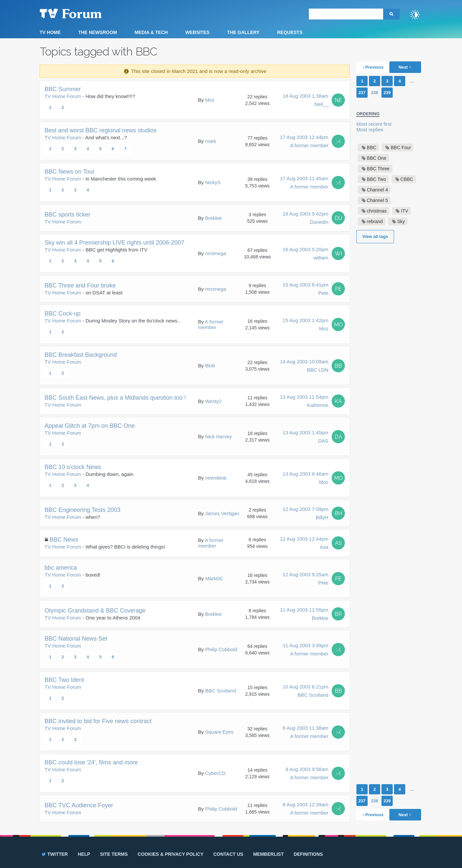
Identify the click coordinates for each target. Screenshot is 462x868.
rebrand (375, 221)
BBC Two (377, 179)
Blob (210, 366)
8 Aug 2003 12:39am (306, 809)
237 (362, 93)
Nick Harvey (219, 436)
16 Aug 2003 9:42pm (306, 218)
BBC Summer (63, 89)
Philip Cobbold (221, 649)
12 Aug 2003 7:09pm (306, 514)
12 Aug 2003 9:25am (306, 579)
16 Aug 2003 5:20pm (306, 254)
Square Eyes (219, 732)
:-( (338, 141)
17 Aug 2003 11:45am (304, 183)
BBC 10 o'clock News (73, 467)
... (412, 81)
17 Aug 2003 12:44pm (304, 142)
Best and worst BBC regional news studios (100, 130)
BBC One (377, 158)
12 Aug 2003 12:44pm (304, 544)
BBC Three (378, 169)
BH (338, 513)
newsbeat (216, 478)
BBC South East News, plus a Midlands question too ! (115, 398)
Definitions (308, 854)
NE (338, 100)
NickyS (213, 182)
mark (211, 141)
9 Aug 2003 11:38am (306, 733)
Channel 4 (378, 190)
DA (338, 437)
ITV (405, 211)
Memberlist (268, 854)
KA (338, 401)
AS (338, 543)
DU (338, 218)
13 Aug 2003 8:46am (306, 479)
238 (375, 93)
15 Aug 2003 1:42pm (306, 325)
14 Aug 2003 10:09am (304, 366)
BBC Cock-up (63, 314)
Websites (198, 32)
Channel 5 (378, 200)
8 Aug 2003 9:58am (307, 774)
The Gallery (243, 32)
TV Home (50, 32)
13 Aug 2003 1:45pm (306, 437)
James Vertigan (222, 513)
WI (338, 254)
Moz (210, 100)
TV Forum (81, 13)
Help (84, 854)
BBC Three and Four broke (80, 285)
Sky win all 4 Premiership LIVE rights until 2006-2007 (114, 243)
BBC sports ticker (67, 215)
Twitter (54, 854)
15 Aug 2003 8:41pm (306, 289)
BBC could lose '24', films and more (91, 762)
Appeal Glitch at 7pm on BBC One (90, 426)
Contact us (228, 854)
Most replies (370, 130)
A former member (211, 324)
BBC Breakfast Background (81, 355)
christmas (377, 211)
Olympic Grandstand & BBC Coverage (95, 611)
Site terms (114, 854)
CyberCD (215, 773)
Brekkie (214, 218)
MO (338, 325)
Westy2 (214, 401)
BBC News (64, 540)
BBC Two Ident (64, 680)
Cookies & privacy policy (170, 854)
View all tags (375, 236)
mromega (216, 253)
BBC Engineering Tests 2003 (82, 510)
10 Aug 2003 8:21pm (306, 691)
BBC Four (401, 148)
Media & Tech (151, 32)
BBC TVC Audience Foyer (79, 805)
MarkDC (214, 578)
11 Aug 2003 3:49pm (306, 650)
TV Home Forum (63, 96)
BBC (372, 148)
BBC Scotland (221, 691)
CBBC (407, 179)
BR (338, 614)
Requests (290, 32)
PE (338, 289)
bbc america (61, 568)
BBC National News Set (76, 639)
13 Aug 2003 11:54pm (304, 402)
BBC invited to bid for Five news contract (98, 721)
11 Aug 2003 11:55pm (304, 615)
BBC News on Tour (70, 172)
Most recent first (374, 124)
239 (387, 93)
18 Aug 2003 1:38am (306, 101)
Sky (401, 221)
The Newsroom (98, 32)
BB (338, 366)
